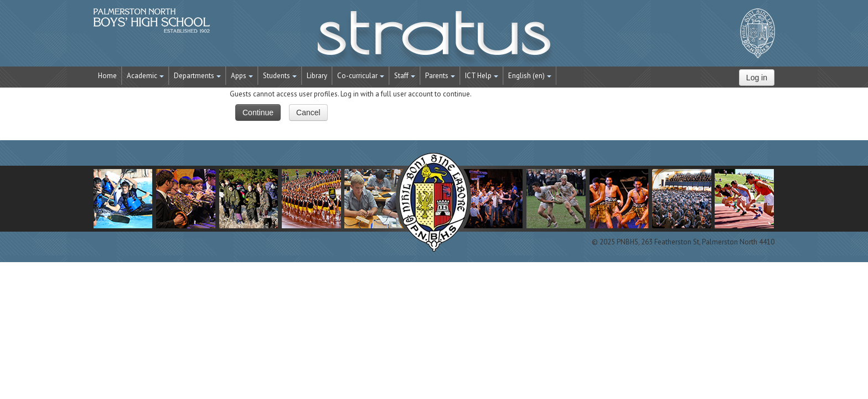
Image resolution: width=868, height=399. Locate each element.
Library (317, 76)
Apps (242, 76)
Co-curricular (361, 76)
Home (107, 76)
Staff (405, 76)
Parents (440, 76)
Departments (197, 76)
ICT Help (482, 76)
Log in (757, 78)
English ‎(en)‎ (530, 76)
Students (280, 76)
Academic (145, 76)
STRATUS (434, 39)
